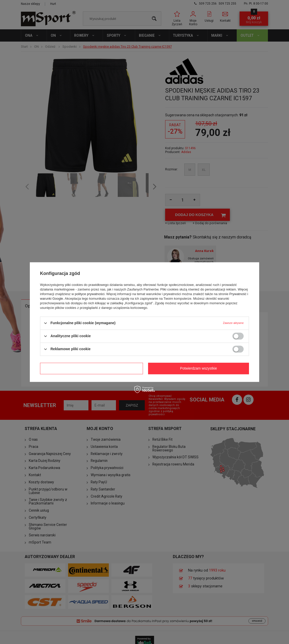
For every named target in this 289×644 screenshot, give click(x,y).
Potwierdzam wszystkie (199, 368)
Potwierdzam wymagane (92, 368)
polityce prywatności (90, 294)
